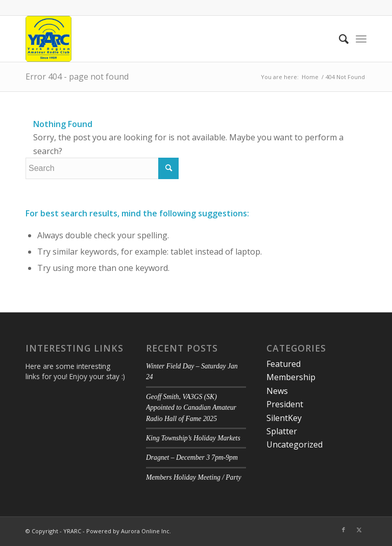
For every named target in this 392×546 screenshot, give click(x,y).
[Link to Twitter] (359, 530)
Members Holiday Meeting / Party (194, 477)
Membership (291, 377)
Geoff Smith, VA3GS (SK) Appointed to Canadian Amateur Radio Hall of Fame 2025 (191, 408)
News (277, 391)
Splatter (282, 431)
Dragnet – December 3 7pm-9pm (192, 457)
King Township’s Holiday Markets (193, 438)
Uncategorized (295, 444)
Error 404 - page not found (77, 77)
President (285, 404)
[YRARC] (48, 39)
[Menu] (361, 39)
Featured (284, 364)
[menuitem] (339, 39)
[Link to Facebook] (344, 530)
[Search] (339, 39)
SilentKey (284, 418)
